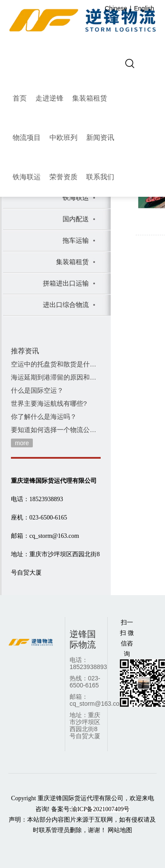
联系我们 (100, 177)
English (144, 8)
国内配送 (76, 219)
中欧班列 (63, 138)
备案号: (91, 809)
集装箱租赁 (90, 98)
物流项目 (27, 138)
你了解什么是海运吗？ (44, 417)
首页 (20, 98)
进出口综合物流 (66, 305)
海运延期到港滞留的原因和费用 (56, 377)
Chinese (116, 8)
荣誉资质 (63, 177)
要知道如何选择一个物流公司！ (56, 430)
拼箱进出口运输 (66, 283)
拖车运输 (76, 240)
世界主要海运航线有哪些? (49, 403)
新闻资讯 (100, 138)
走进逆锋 (49, 98)
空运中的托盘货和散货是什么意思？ (56, 364)
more (22, 443)
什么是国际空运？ (37, 390)
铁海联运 (27, 177)
